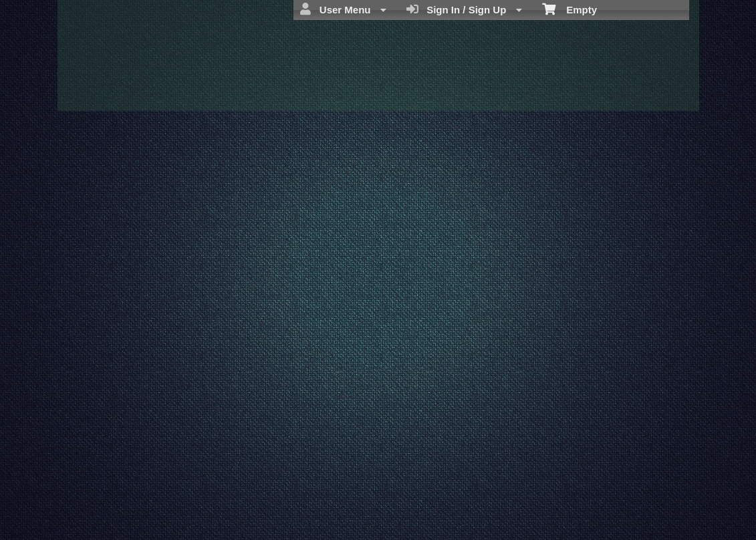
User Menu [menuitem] (343, 9)
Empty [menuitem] (570, 9)
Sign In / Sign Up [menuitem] (464, 9)
